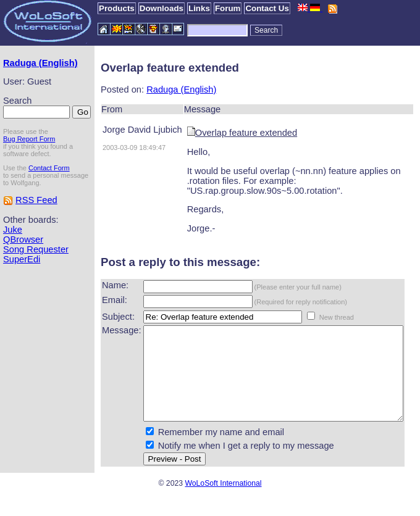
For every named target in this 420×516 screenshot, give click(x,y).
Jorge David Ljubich (121, 130)
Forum (228, 8)
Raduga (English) (23, 68)
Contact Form (49, 191)
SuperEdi (22, 289)
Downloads (162, 8)
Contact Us (267, 8)
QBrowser (23, 270)
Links (199, 8)
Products (117, 8)
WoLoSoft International (223, 502)
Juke (13, 260)
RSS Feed (36, 230)
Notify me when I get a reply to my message (225, 464)
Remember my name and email (199, 451)
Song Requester (36, 280)
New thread (315, 317)
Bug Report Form (29, 162)
